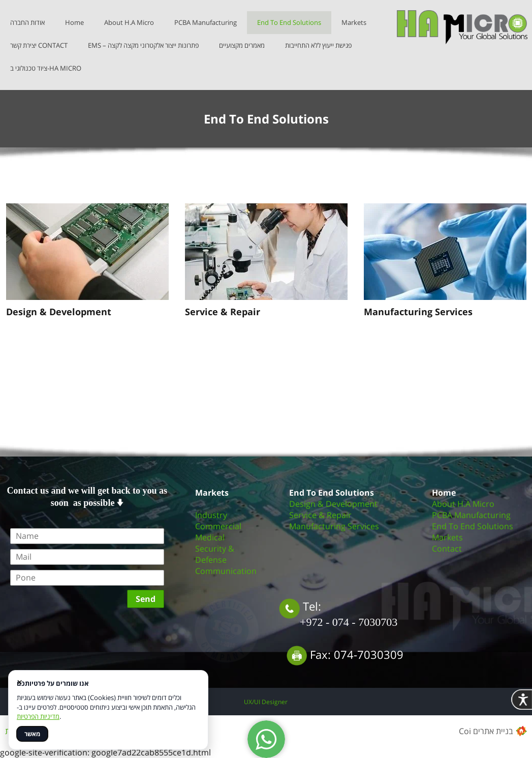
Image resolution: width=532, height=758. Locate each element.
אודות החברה (27, 22)
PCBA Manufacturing (206, 22)
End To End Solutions (289, 22)
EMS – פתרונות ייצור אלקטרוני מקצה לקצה (143, 45)
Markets (354, 22)
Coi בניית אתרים (486, 731)
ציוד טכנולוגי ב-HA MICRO (46, 68)
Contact (447, 549)
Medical (210, 537)
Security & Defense (215, 554)
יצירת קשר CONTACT (39, 45)
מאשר (32, 734)
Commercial (218, 526)
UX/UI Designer (266, 702)
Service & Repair (223, 312)
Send (146, 599)
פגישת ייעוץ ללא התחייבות (318, 45)
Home (74, 22)
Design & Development (59, 312)
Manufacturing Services (418, 312)
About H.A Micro (129, 22)
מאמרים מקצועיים (242, 45)
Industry (211, 515)
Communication (226, 571)
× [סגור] (20, 681)
